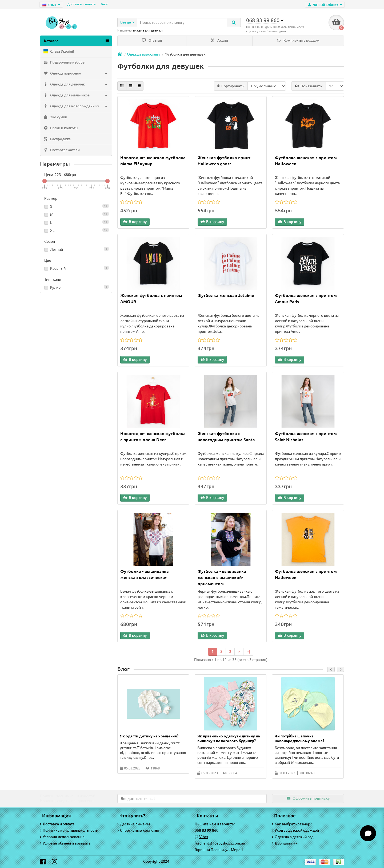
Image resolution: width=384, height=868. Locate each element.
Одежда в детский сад (293, 837)
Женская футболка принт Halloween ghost (224, 161)
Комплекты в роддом (298, 41)
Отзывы (152, 41)
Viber (204, 837)
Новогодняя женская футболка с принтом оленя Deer (153, 437)
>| (248, 652)
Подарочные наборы (64, 63)
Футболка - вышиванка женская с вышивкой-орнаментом (222, 578)
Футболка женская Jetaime (226, 296)
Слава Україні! (59, 52)
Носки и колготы (61, 129)
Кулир (76, 288)
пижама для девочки (148, 30)
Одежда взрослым (75, 74)
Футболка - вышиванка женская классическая (145, 575)
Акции (219, 41)
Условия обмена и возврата (65, 843)
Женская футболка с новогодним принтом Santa (226, 437)
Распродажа (57, 140)
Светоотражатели (61, 151)
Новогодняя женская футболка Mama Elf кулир (153, 161)
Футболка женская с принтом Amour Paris (306, 299)
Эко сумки (55, 118)
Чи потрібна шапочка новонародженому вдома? (299, 739)
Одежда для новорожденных (75, 107)
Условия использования (62, 837)
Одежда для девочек (75, 85)
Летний (76, 250)
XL (76, 231)
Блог (104, 4)
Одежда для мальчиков (75, 96)
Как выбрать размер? (292, 824)
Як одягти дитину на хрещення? (149, 737)
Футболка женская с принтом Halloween (306, 161)
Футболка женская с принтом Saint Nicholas (306, 437)
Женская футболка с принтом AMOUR (151, 299)
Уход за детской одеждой (295, 830)
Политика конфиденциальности (69, 830)
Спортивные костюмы (138, 830)
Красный (76, 269)
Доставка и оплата (81, 4)
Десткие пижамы (134, 824)
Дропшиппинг (286, 843)
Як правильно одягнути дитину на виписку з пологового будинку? (229, 739)
